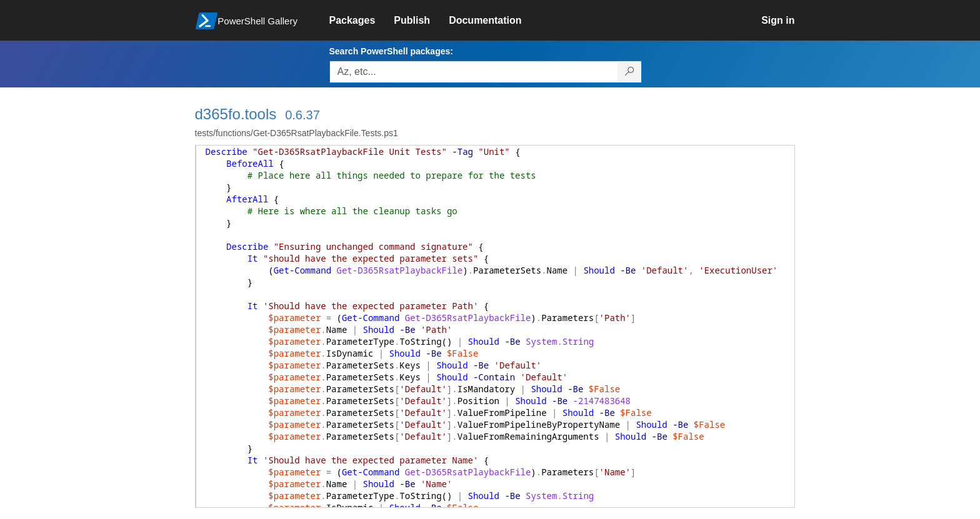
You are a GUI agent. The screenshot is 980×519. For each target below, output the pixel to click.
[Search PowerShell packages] (630, 72)
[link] (362, 21)
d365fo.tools (236, 114)
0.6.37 (302, 115)
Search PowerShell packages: (391, 51)
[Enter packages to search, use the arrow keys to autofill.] (474, 72)
